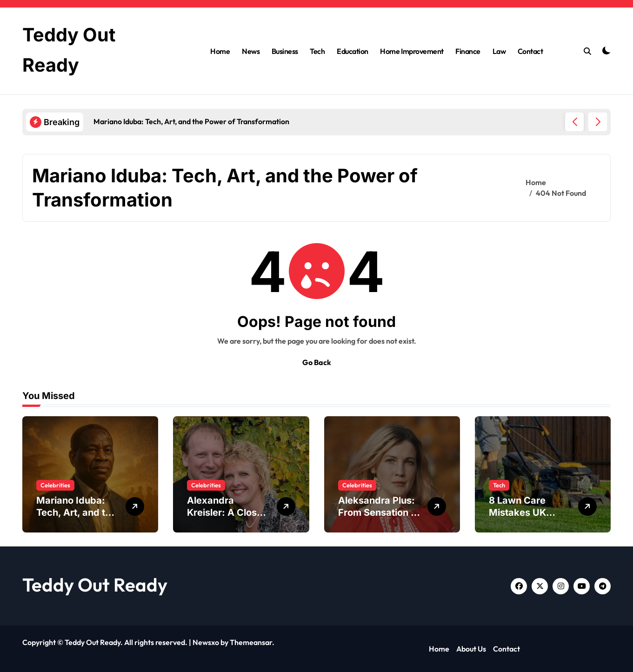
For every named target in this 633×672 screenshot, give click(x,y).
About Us (471, 649)
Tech (317, 51)
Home (220, 51)
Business (285, 51)
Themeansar (251, 642)
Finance (468, 51)
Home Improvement (412, 51)
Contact (530, 51)
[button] (598, 122)
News (251, 51)
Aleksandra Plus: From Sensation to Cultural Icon (379, 512)
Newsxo (206, 642)
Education (353, 51)
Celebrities (55, 485)
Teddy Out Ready (95, 585)
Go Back (317, 362)
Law (499, 51)
